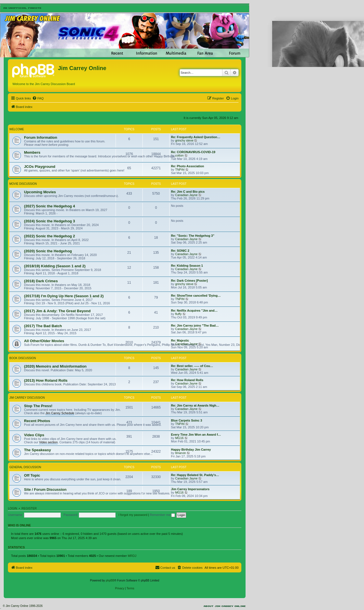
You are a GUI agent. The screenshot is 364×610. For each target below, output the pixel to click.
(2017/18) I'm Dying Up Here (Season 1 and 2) (64, 296)
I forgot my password (133, 515)
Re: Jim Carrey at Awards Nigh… (195, 405)
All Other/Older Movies (44, 341)
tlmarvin (181, 453)
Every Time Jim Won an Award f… (196, 435)
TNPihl (180, 170)
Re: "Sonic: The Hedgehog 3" (193, 236)
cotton (179, 155)
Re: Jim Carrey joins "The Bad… (195, 325)
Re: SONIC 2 (180, 251)
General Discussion (25, 467)
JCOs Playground (40, 167)
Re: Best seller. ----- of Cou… (192, 366)
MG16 (179, 438)
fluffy (178, 314)
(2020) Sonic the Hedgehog (48, 251)
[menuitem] (38, 98)
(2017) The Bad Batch (43, 326)
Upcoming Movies (40, 192)
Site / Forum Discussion (45, 489)
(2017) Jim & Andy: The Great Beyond (57, 311)
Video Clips (34, 435)
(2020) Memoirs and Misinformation (55, 366)
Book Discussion (23, 358)
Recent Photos (37, 421)
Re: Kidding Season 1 (187, 266)
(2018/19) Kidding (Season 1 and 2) (55, 266)
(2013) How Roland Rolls (46, 380)
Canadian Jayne (187, 195)
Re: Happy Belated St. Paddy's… (195, 475)
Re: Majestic (180, 340)
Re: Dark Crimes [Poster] (189, 281)
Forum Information (41, 137)
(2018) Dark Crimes (41, 281)
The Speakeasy (37, 450)
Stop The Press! (38, 406)
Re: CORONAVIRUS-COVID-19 (193, 152)
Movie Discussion (23, 184)
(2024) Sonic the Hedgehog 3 (49, 221)
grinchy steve (184, 140)
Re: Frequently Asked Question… (196, 137)
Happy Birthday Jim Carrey (191, 450)
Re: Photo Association (188, 166)
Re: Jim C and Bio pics (188, 192)
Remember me (162, 515)
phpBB (110, 580)
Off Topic (32, 475)
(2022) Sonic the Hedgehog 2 (49, 236)
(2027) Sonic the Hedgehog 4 (49, 206)
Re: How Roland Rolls (187, 380)
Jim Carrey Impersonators (190, 489)
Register (29, 508)
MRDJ (132, 556)
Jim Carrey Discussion (27, 398)
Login (13, 508)
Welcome (17, 129)
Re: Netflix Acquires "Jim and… (194, 311)
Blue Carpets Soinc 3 (187, 420)
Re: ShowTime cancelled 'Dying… (196, 296)
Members (32, 152)
